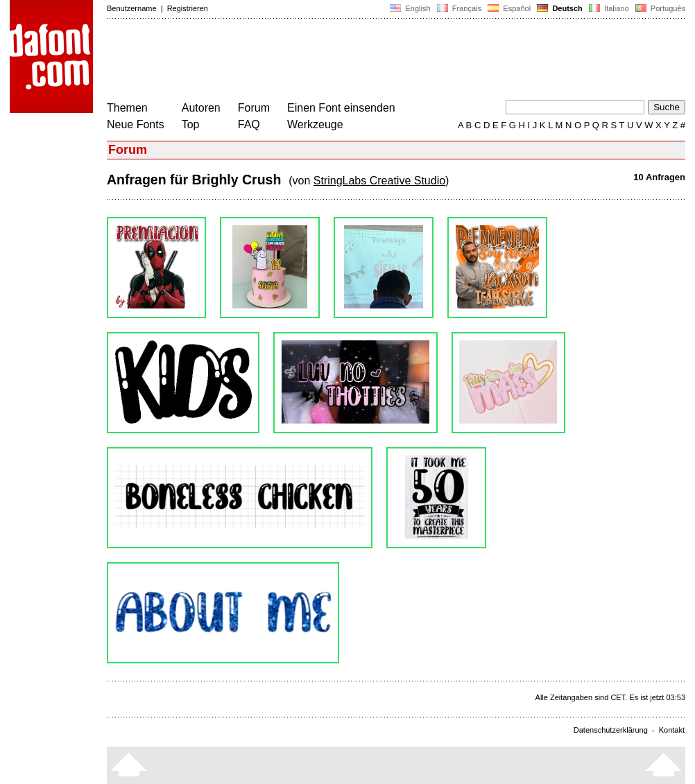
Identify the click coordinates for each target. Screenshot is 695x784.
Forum (254, 108)
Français (459, 8)
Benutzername (132, 8)
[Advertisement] (359, 61)
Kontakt (672, 730)
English (410, 8)
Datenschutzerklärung (611, 730)
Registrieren (188, 8)
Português (659, 8)
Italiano (609, 8)
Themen (127, 108)
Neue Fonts (136, 124)
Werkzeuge (315, 124)
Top (191, 124)
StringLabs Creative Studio (379, 181)
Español (509, 8)
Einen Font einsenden (341, 108)
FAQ (249, 124)
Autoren (201, 108)
